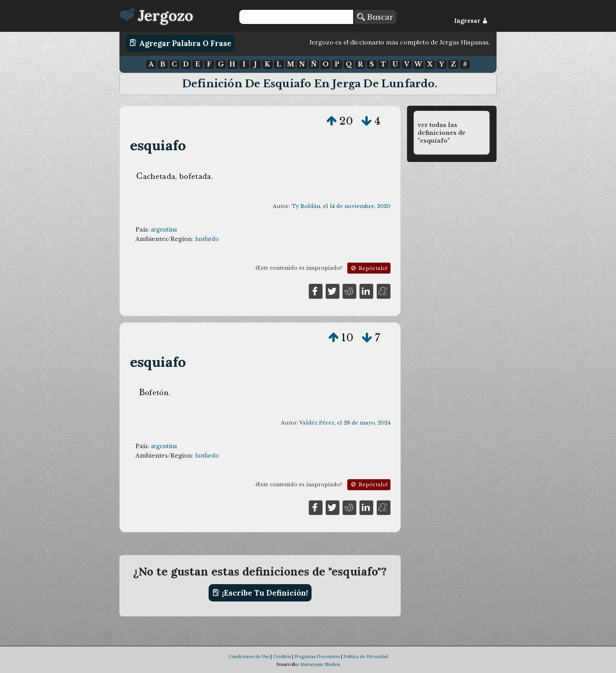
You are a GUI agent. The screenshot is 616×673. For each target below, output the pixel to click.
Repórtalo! (368, 268)
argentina (164, 230)
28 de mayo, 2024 (367, 423)
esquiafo (158, 145)
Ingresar (471, 21)
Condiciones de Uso (249, 656)
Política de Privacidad (366, 656)
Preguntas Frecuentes (317, 656)
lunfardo (207, 239)
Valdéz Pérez (317, 423)
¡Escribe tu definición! (260, 593)
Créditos (282, 656)
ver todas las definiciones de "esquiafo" (442, 133)
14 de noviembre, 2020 (360, 206)
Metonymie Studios (320, 664)
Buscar (375, 17)
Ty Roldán (306, 206)
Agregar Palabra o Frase (181, 43)
